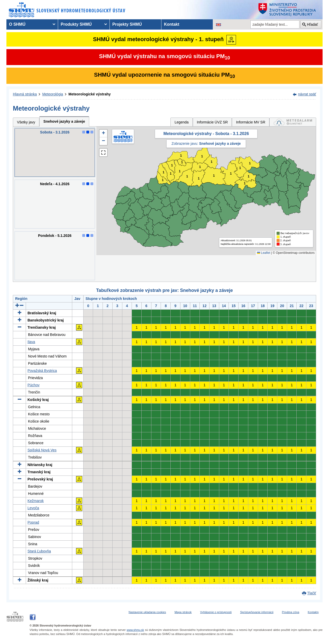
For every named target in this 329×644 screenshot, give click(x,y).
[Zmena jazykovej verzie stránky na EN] (218, 24)
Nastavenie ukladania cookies (147, 612)
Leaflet (264, 253)
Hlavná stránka (25, 94)
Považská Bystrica (42, 371)
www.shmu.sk (135, 630)
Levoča (33, 508)
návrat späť (307, 94)
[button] (103, 133)
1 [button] (163, 180)
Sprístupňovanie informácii (257, 612)
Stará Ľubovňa (39, 551)
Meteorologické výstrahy (89, 94)
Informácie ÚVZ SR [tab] (212, 122)
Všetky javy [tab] (26, 122)
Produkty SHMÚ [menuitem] (76, 24)
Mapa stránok (183, 612)
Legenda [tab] (182, 122)
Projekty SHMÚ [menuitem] (127, 24)
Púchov (34, 385)
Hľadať (312, 24)
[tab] (293, 122)
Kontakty (313, 612)
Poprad (33, 522)
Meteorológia (53, 94)
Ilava (31, 342)
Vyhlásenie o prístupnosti (216, 612)
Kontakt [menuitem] (172, 24)
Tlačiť (312, 593)
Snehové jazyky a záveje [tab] (64, 121)
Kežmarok (36, 501)
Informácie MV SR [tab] (251, 122)
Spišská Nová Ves (42, 450)
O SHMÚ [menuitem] (17, 24)
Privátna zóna (291, 612)
